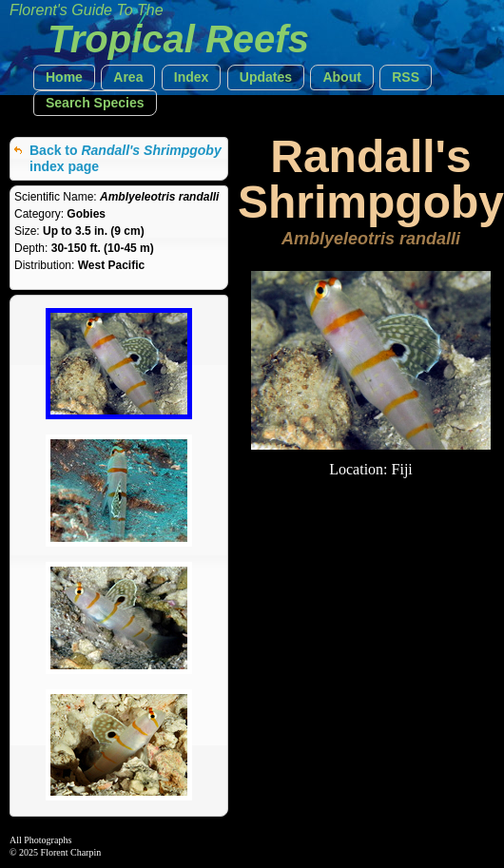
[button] (64, 77)
